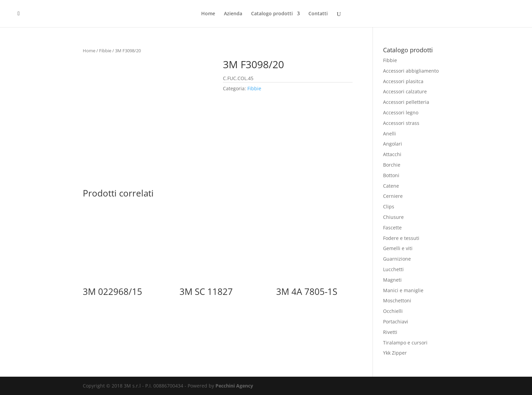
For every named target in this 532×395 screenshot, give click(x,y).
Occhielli (393, 311)
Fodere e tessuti (401, 238)
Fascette (392, 228)
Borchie (392, 165)
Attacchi (392, 154)
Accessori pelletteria (406, 102)
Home (208, 14)
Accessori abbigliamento (411, 71)
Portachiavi (396, 322)
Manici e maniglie (403, 290)
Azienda (233, 14)
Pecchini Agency (234, 386)
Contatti (318, 14)
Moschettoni (397, 300)
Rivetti (390, 332)
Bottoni (391, 175)
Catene (391, 186)
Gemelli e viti (398, 248)
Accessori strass (401, 123)
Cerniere (393, 196)
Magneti (392, 280)
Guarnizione (397, 259)
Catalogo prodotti (272, 14)
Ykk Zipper (395, 353)
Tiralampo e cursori (405, 343)
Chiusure (393, 217)
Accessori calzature (405, 91)
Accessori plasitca (403, 81)
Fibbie (105, 51)
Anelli (389, 134)
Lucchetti (393, 269)
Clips (389, 206)
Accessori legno (401, 112)
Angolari (393, 144)
